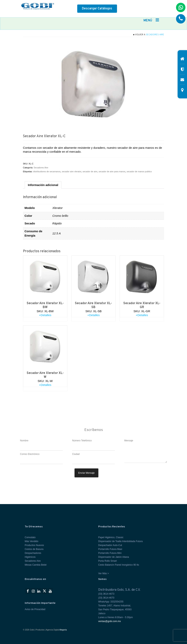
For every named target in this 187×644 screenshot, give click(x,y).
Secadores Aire (155, 35)
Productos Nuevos (34, 545)
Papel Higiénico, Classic (111, 537)
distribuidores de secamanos (47, 171)
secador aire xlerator (72, 171)
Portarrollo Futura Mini (110, 553)
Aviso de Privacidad (35, 609)
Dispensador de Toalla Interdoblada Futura (120, 541)
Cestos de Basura (34, 549)
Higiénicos (30, 557)
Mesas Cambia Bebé (36, 565)
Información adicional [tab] (43, 185)
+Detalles (45, 315)
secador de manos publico (139, 171)
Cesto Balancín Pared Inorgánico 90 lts (119, 565)
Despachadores (33, 553)
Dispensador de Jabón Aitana (114, 557)
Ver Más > (103, 573)
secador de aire (90, 171)
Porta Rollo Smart (108, 561)
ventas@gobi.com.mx (110, 621)
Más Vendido (31, 541)
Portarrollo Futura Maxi (110, 549)
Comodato (30, 537)
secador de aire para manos (112, 171)
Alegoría (63, 630)
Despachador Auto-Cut (110, 545)
